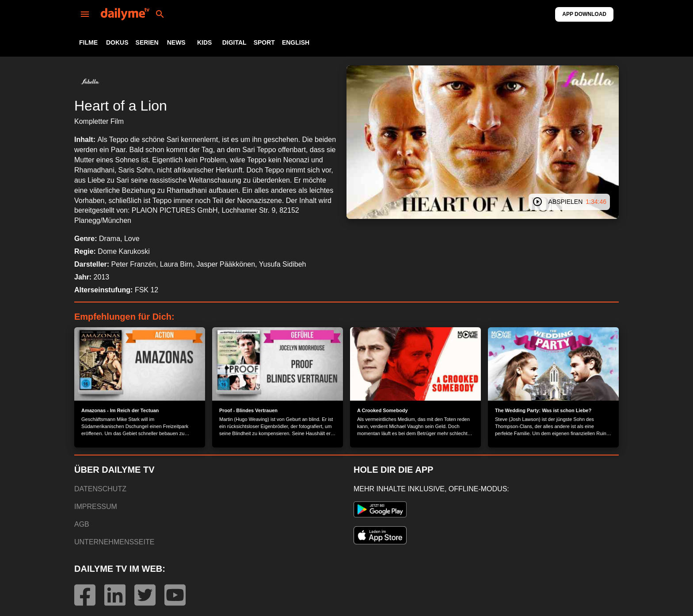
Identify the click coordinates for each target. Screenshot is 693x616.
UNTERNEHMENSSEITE (114, 542)
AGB (82, 524)
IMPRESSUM (96, 507)
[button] (90, 81)
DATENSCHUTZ (100, 489)
